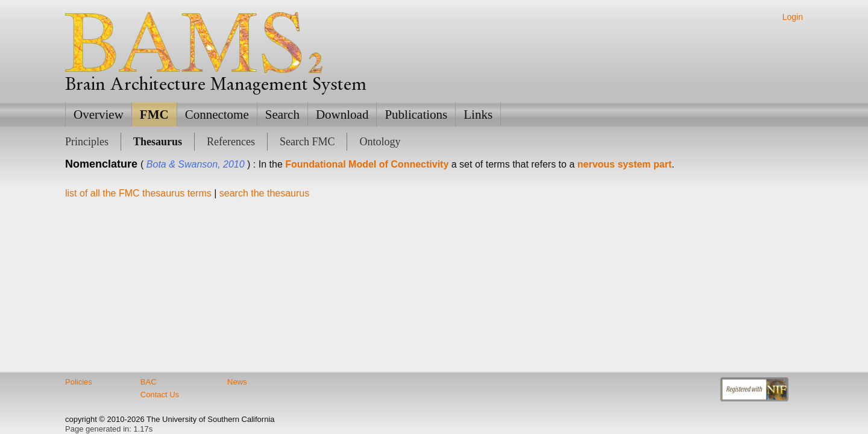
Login (793, 17)
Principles (87, 142)
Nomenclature (101, 164)
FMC (154, 115)
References (231, 142)
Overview (99, 115)
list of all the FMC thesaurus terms (138, 193)
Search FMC (307, 142)
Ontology (380, 142)
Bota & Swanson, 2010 (196, 164)
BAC (149, 382)
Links (478, 115)
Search (282, 115)
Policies (79, 382)
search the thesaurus (264, 193)
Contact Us (160, 395)
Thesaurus (158, 142)
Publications (416, 115)
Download (342, 115)
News (237, 382)
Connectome (217, 115)
